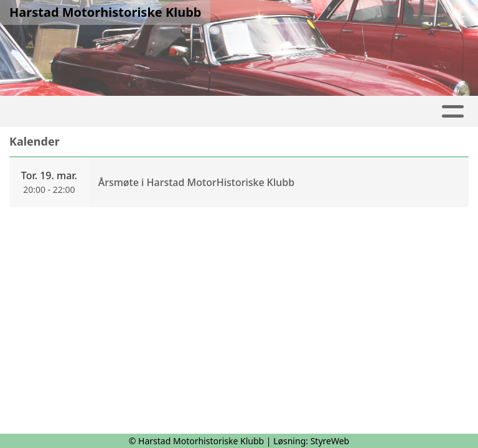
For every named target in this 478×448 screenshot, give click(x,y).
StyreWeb (330, 441)
